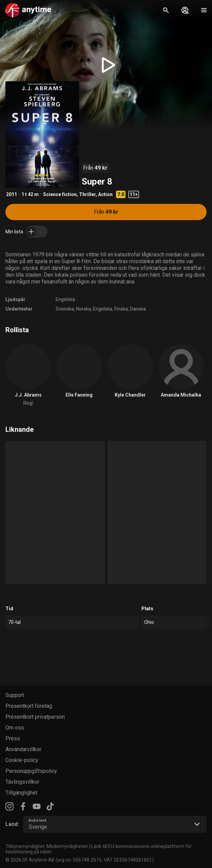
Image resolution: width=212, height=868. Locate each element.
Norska (83, 309)
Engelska (65, 299)
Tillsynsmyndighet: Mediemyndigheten (47, 846)
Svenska (65, 309)
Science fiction (60, 194)
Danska (138, 309)
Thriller (87, 194)
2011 (12, 194)
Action (105, 194)
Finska (121, 309)
